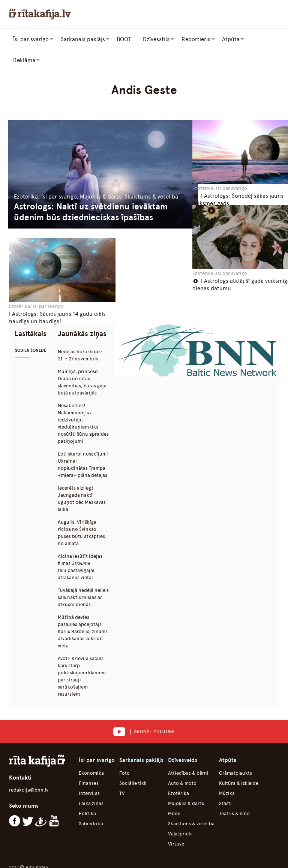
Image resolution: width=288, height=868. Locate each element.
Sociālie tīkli (133, 762)
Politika (87, 792)
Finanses (89, 762)
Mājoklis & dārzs (186, 782)
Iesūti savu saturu (244, 853)
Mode (174, 792)
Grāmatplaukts (235, 752)
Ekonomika (91, 752)
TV (122, 772)
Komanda (173, 853)
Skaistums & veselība (191, 802)
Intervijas (89, 772)
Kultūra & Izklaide (239, 762)
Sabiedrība (91, 802)
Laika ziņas (91, 782)
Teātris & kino (234, 792)
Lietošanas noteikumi (126, 853)
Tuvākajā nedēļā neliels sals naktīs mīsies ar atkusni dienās (83, 576)
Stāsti (225, 782)
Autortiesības (76, 853)
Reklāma (204, 853)
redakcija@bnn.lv (29, 769)
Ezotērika (178, 772)
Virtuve (176, 822)
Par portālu (37, 853)
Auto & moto (182, 762)
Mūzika (227, 772)
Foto (124, 752)
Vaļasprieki (180, 812)
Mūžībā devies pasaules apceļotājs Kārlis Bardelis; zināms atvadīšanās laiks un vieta (83, 610)
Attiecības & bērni (188, 752)
